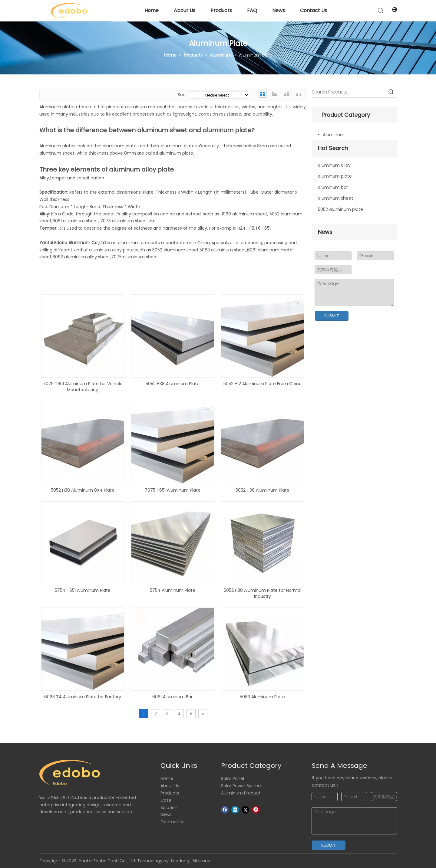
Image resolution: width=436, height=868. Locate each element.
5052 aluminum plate (340, 209)
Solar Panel (233, 778)
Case (166, 800)
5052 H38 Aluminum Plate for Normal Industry (263, 593)
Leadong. (181, 861)
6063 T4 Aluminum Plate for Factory (83, 697)
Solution (169, 807)
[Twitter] (245, 810)
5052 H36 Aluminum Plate (263, 490)
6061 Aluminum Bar (172, 697)
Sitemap (201, 861)
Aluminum (334, 135)
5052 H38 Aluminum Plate (173, 384)
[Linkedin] (235, 810)
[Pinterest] (256, 810)
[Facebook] (225, 810)
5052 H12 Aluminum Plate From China (263, 384)
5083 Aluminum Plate (262, 697)
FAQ (252, 10)
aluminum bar (333, 187)
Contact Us (314, 10)
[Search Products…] (349, 92)
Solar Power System (242, 786)
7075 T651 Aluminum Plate (173, 490)
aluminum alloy (334, 165)
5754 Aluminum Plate (173, 590)
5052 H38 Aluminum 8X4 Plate (83, 490)
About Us (185, 10)
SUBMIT (332, 316)
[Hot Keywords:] (391, 92)
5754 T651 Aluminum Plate (83, 590)
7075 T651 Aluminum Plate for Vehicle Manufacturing (83, 387)
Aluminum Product (241, 793)
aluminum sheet (335, 198)
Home (152, 10)
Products (221, 10)
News (279, 10)
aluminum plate (335, 176)
